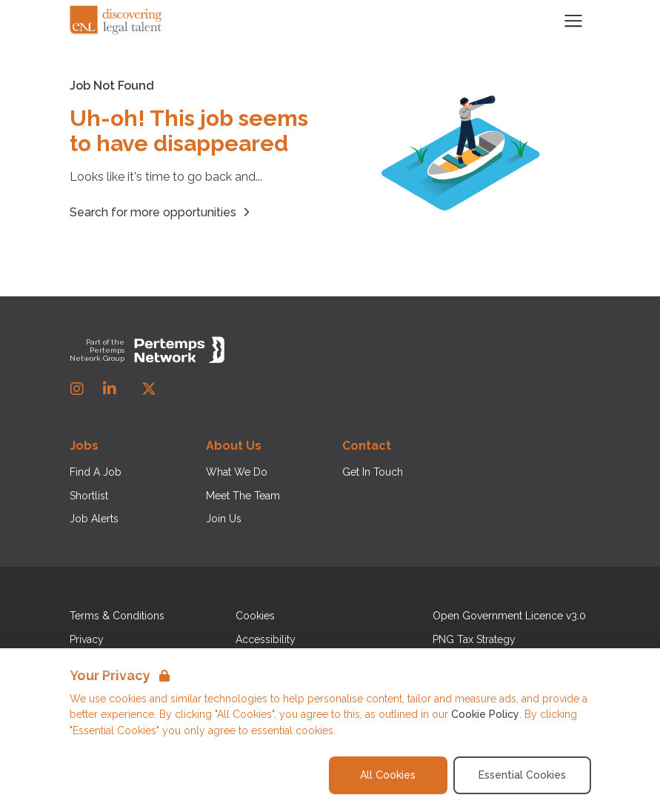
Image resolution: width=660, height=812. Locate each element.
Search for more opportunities (162, 212)
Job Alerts (94, 519)
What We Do (237, 472)
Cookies (255, 616)
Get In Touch (373, 472)
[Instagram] (77, 389)
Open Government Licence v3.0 (509, 616)
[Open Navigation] (573, 21)
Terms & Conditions (117, 616)
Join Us (224, 519)
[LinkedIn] (110, 389)
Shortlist (89, 496)
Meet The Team (243, 496)
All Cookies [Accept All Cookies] (388, 775)
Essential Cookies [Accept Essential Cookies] (522, 775)
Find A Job (96, 472)
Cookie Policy (485, 714)
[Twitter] (149, 389)
